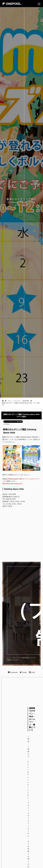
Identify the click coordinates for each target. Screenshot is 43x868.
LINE (32, 672)
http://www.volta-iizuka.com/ (12, 484)
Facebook (13, 672)
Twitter (23, 672)
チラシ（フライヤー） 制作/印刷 (13, 422)
